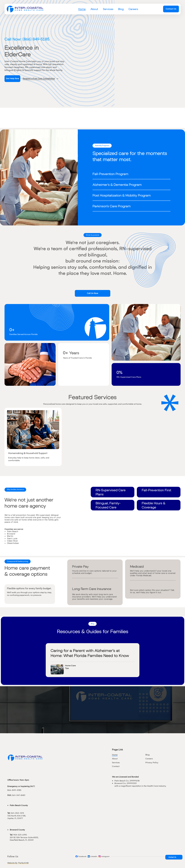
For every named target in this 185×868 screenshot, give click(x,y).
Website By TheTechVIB (18, 863)
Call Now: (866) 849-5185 (27, 39)
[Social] (81, 856)
